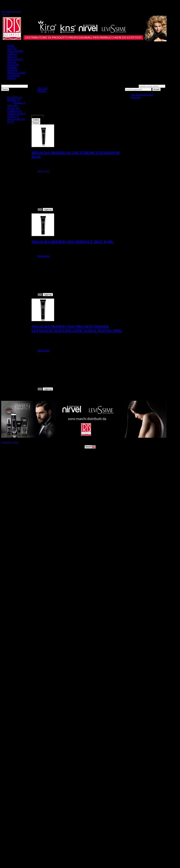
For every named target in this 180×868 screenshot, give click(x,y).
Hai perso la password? (142, 95)
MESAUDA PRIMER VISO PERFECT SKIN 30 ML (73, 242)
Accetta (17, 12)
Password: (171, 86)
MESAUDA (13, 65)
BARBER (12, 67)
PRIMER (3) (13, 100)
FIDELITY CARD (16, 73)
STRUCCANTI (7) (16, 114)
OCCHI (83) (13, 108)
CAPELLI (12, 54)
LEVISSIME (14, 75)
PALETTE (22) (15, 97)
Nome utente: (132, 86)
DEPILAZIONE (15, 59)
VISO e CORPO (15, 51)
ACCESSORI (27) (16, 119)
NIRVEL (12, 78)
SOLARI (12, 62)
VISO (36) (12, 105)
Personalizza (7, 12)
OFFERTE (12, 70)
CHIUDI (5, 14)
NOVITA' (12, 48)
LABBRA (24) (14, 111)
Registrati (136, 97)
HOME (11, 46)
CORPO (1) (13, 116)
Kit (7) (10, 122)
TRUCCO (12, 56)
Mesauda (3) (19, 103)
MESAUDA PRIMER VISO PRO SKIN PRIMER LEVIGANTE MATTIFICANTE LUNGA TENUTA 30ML (77, 329)
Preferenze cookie (10, 442)
